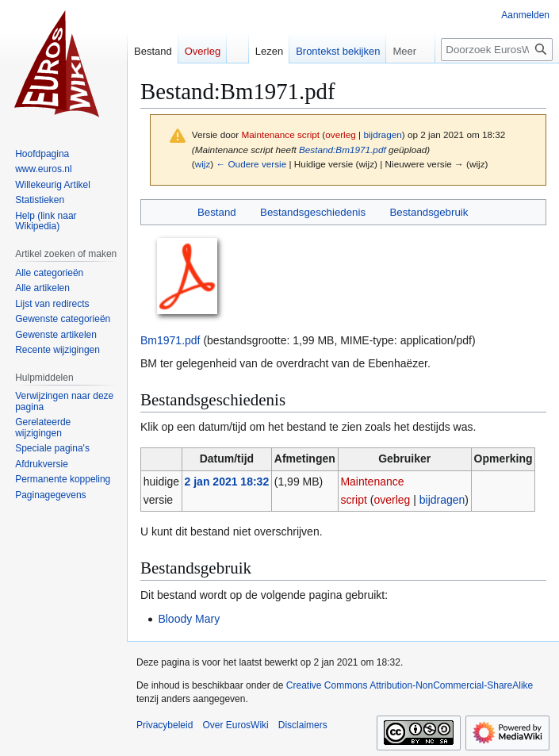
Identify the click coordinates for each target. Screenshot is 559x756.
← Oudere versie (251, 164)
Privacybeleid (165, 725)
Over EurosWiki (235, 725)
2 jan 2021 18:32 (227, 482)
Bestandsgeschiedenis (313, 212)
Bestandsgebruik (429, 212)
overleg (341, 134)
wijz (203, 164)
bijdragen (382, 134)
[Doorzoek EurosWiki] (497, 50)
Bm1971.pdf (170, 340)
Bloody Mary (189, 619)
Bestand (217, 212)
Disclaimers (303, 725)
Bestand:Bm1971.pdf (343, 150)
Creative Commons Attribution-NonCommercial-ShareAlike (410, 685)
